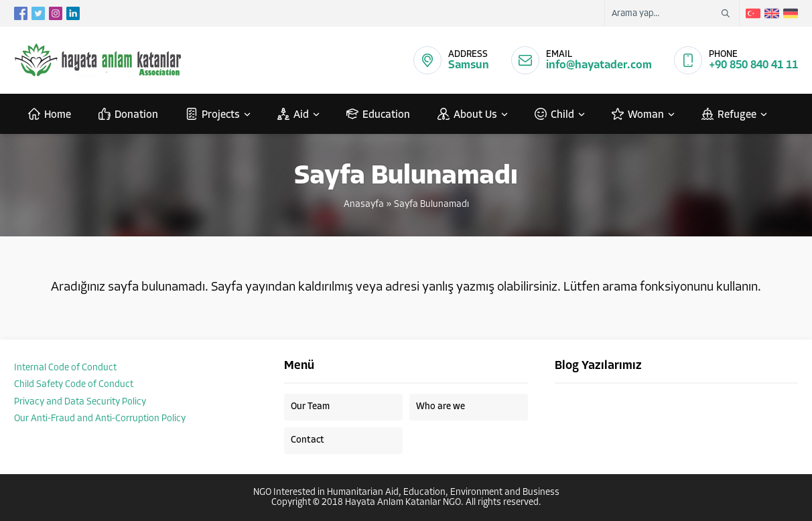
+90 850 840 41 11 (753, 65)
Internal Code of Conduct (65, 368)
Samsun (469, 65)
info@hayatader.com (599, 65)
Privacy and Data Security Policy (80, 402)
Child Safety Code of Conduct (74, 385)
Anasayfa (364, 205)
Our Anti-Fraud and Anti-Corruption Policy (100, 419)
